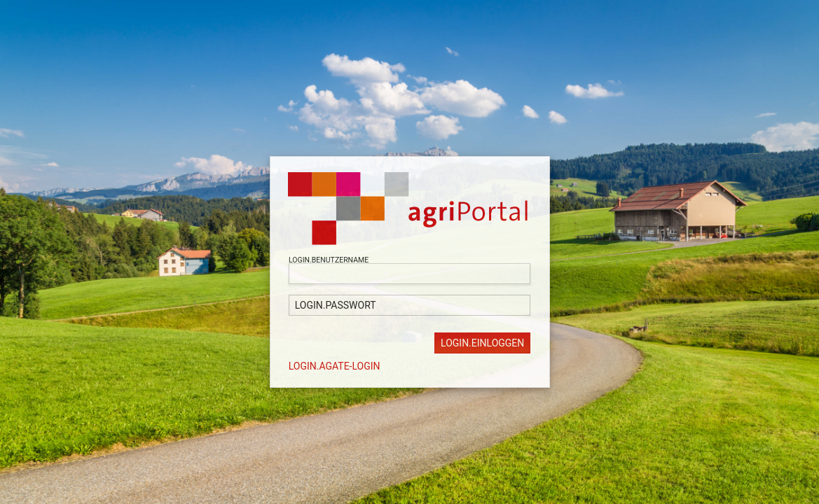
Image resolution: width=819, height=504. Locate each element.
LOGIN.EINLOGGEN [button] (482, 343)
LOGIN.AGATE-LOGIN (335, 366)
